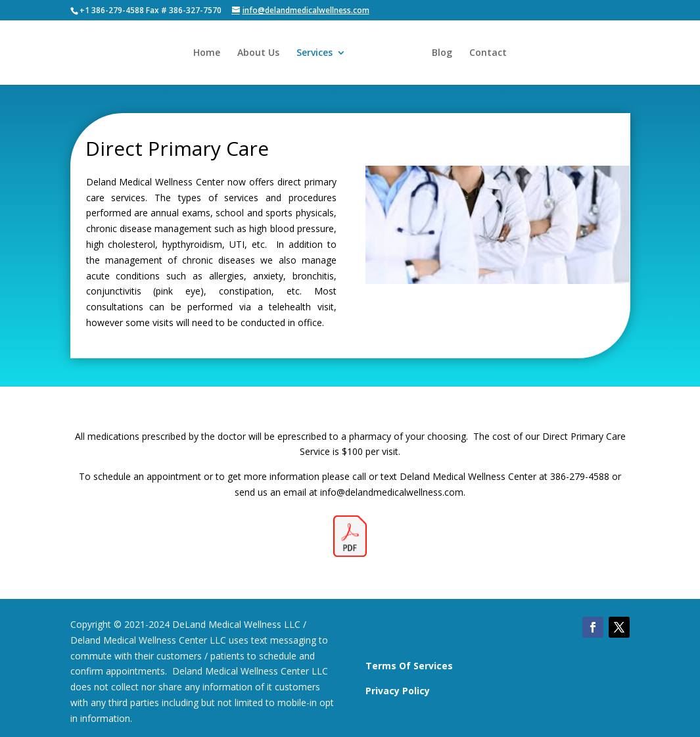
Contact (488, 53)
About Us (258, 53)
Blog (442, 53)
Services (315, 53)
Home (207, 53)
